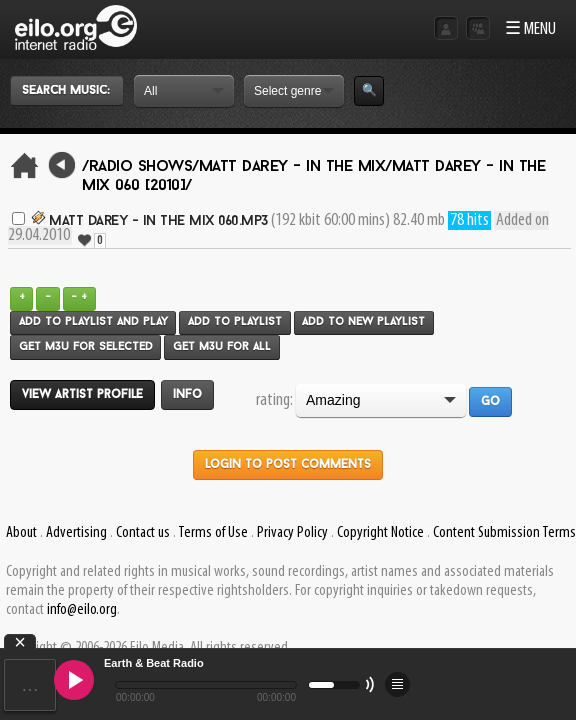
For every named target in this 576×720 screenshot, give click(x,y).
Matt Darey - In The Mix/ (295, 167)
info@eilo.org (82, 610)
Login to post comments (288, 465)
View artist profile (82, 395)
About (21, 533)
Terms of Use (213, 533)
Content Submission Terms (504, 533)
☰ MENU (530, 29)
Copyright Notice (380, 533)
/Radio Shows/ (140, 167)
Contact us (143, 533)
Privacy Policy (292, 533)
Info (187, 395)
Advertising (76, 533)
